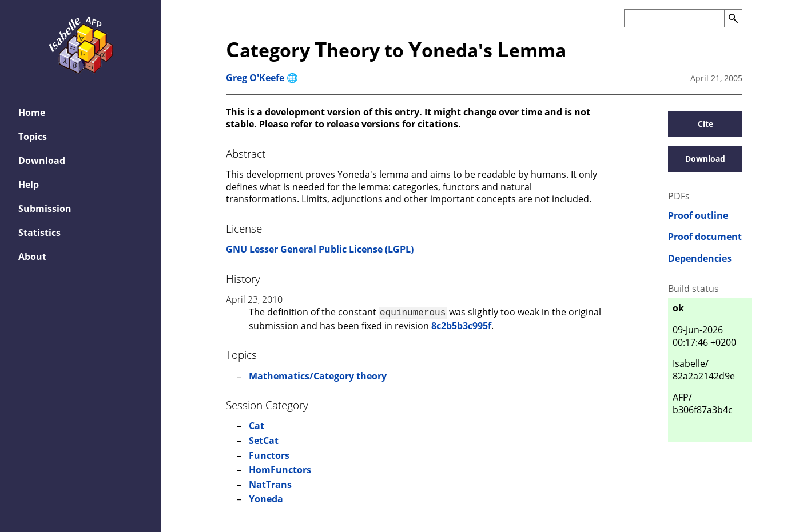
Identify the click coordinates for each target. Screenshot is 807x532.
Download (42, 161)
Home (32, 113)
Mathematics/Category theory (318, 375)
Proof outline (698, 216)
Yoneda (266, 498)
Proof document (705, 237)
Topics (33, 137)
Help (29, 185)
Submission (45, 209)
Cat (257, 425)
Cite (705, 124)
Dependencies (700, 259)
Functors (269, 454)
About (32, 257)
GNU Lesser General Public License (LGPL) (320, 249)
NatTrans (270, 483)
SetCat (264, 439)
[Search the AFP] (674, 18)
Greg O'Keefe (255, 78)
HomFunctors (280, 469)
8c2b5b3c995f (461, 325)
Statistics (39, 233)
